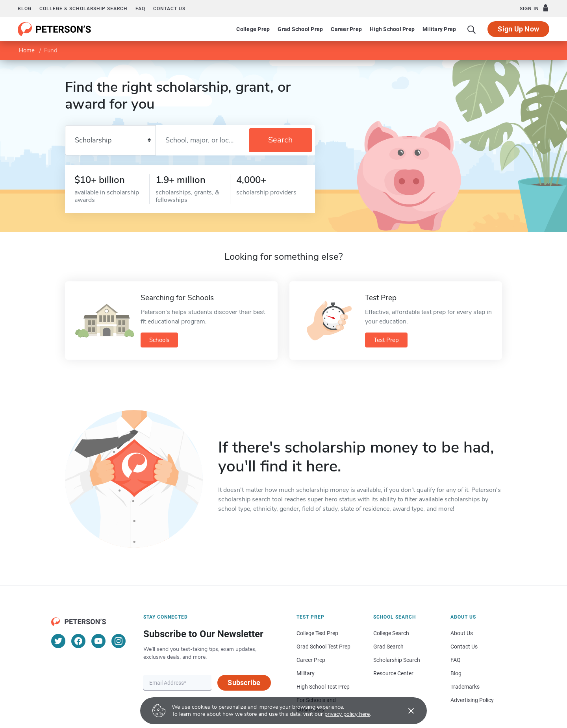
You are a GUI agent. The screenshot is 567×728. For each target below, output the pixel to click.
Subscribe (244, 683)
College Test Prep (317, 633)
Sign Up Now (518, 29)
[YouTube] (98, 641)
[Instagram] (119, 641)
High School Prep (392, 29)
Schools (159, 340)
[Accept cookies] (406, 711)
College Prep (253, 29)
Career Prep (346, 29)
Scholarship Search (397, 660)
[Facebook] (78, 641)
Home (27, 50)
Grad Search (388, 647)
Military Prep (439, 29)
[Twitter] (58, 641)
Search (280, 140)
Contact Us (464, 647)
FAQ (140, 9)
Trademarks (465, 687)
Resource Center (393, 673)
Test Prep (386, 340)
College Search (391, 633)
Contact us (169, 9)
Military (306, 673)
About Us (462, 633)
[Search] (472, 29)
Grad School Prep (300, 29)
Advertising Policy (472, 700)
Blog (25, 9)
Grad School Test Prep (323, 647)
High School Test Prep (323, 687)
